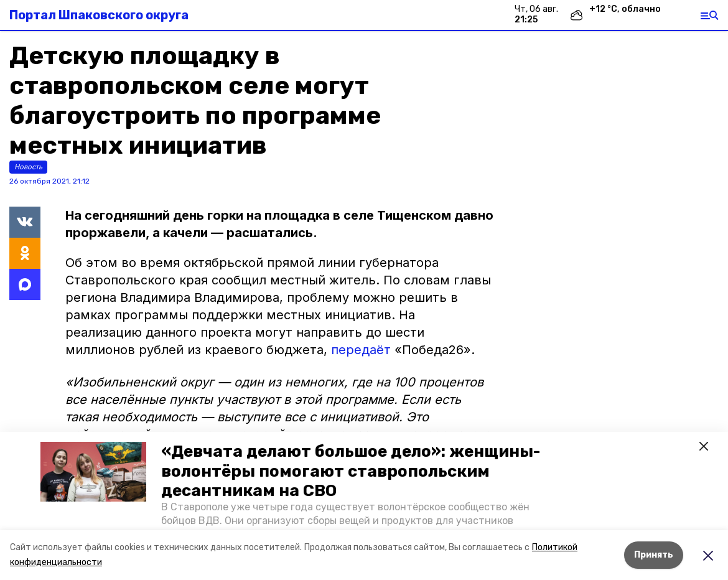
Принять (654, 555)
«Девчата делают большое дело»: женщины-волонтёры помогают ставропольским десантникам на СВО (351, 471)
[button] (93, 472)
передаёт (363, 350)
